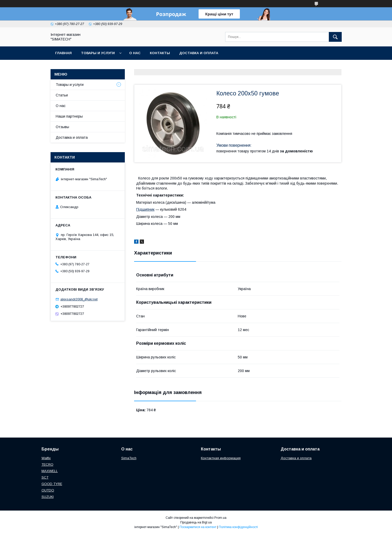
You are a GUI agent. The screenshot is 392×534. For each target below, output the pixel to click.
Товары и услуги (98, 53)
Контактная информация (221, 458)
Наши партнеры (69, 116)
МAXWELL (50, 471)
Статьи (62, 95)
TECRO (47, 465)
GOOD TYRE (52, 484)
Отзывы (62, 127)
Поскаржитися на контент (198, 527)
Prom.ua (220, 518)
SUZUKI (48, 497)
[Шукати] (335, 37)
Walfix (46, 458)
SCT (45, 477)
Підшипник (145, 209)
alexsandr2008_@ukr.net (79, 299)
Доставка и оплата (199, 53)
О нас (135, 53)
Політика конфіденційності (238, 527)
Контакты (160, 53)
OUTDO (48, 490)
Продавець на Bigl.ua (196, 522)
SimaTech (129, 458)
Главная (63, 53)
